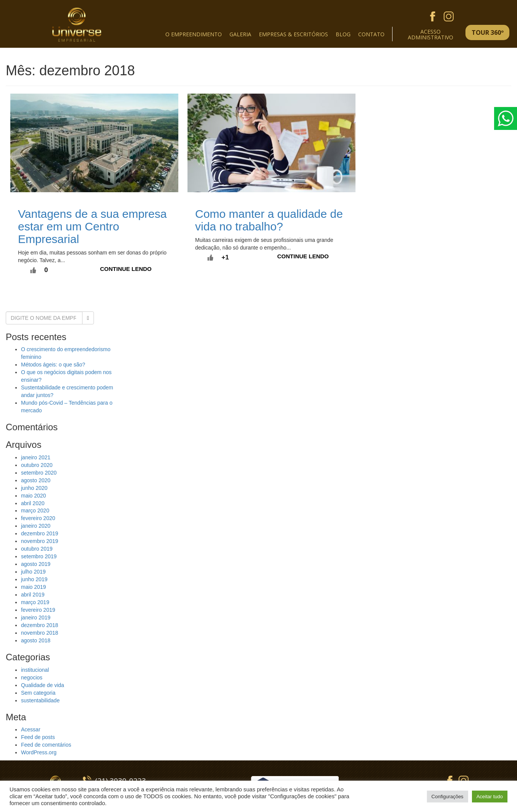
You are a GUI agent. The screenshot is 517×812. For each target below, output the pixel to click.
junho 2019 (34, 579)
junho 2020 (34, 488)
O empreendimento (194, 34)
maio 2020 (33, 496)
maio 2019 (33, 587)
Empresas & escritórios (293, 34)
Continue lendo (126, 269)
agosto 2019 (36, 564)
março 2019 (35, 602)
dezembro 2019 (40, 533)
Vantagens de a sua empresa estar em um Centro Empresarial (92, 226)
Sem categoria (38, 693)
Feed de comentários (46, 745)
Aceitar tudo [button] (490, 797)
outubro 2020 (37, 465)
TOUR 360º (488, 32)
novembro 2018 (40, 633)
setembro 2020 (39, 473)
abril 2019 (33, 595)
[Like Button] (33, 270)
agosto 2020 (36, 480)
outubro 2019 (37, 549)
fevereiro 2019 (38, 610)
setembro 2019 (39, 556)
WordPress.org (39, 752)
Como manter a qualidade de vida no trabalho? (269, 220)
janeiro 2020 (36, 526)
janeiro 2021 (36, 457)
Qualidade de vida (43, 685)
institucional (35, 670)
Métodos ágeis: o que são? (53, 365)
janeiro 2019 (36, 618)
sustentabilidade (40, 700)
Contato (371, 34)
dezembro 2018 (40, 625)
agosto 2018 (36, 640)
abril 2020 (33, 503)
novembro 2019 (40, 541)
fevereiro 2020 (38, 518)
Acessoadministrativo (431, 34)
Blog (343, 34)
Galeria (240, 34)
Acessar (31, 729)
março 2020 (35, 511)
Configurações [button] (448, 797)
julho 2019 (33, 572)
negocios (32, 677)
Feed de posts (38, 737)
